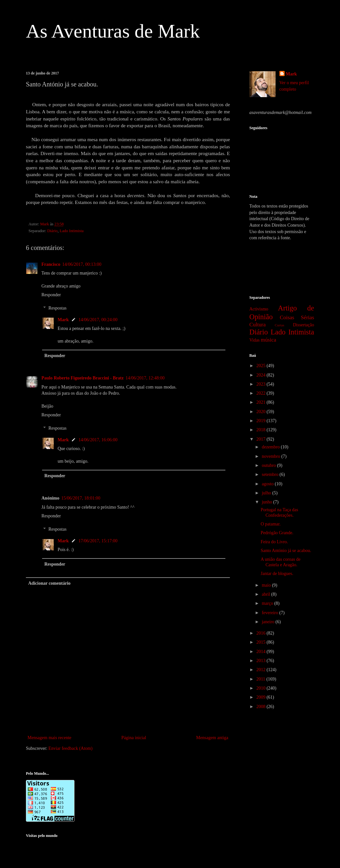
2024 (262, 375)
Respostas (57, 308)
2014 (262, 652)
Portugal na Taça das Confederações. (279, 513)
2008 (262, 707)
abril (266, 594)
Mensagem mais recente (49, 738)
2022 (262, 393)
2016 (262, 633)
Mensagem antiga (212, 738)
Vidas (255, 340)
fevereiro (270, 613)
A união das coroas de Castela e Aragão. (281, 562)
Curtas (280, 325)
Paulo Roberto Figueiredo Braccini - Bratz (83, 378)
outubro (269, 465)
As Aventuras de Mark (113, 31)
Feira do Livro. (274, 542)
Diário (52, 231)
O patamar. (271, 524)
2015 (262, 642)
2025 (262, 366)
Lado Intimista (72, 231)
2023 (262, 384)
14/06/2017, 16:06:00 (98, 440)
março (268, 603)
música (268, 340)
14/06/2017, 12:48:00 (145, 378)
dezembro (271, 447)
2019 (262, 421)
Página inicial (134, 738)
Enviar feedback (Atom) (71, 748)
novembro (271, 456)
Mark (63, 320)
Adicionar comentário (49, 583)
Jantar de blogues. (277, 574)
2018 (262, 430)
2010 (262, 688)
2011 (261, 679)
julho (267, 493)
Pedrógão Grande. (277, 533)
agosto (268, 484)
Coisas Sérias (297, 317)
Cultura (257, 325)
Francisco (51, 264)
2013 (262, 661)
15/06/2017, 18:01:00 (81, 498)
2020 (262, 412)
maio (267, 585)
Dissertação (304, 325)
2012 (262, 670)
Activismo (259, 309)
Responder (51, 295)
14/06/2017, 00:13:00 (82, 264)
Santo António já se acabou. (286, 551)
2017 (262, 439)
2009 (262, 697)
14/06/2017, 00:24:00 (98, 320)
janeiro (268, 622)
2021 (262, 402)
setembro (271, 474)
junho (267, 502)
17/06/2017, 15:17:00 (98, 541)
